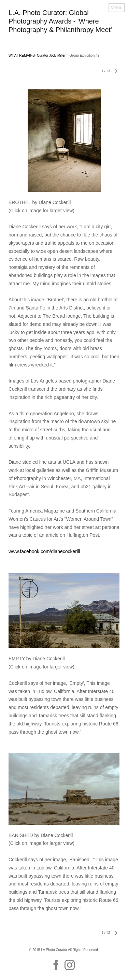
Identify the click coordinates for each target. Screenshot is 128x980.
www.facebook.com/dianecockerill (44, 551)
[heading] (64, 30)
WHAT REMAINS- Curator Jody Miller (37, 55)
